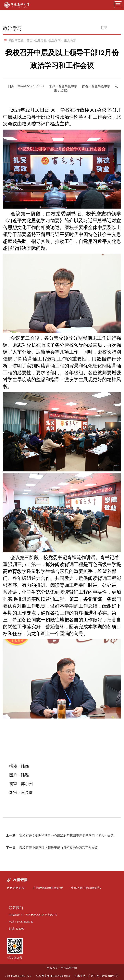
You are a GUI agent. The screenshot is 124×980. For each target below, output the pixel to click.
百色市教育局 (16, 888)
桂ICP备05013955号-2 (18, 976)
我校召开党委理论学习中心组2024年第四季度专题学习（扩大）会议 (67, 836)
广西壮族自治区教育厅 (48, 888)
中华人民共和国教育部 (86, 888)
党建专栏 (41, 40)
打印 (102, 27)
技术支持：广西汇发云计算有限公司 (96, 976)
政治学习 (55, 40)
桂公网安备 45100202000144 (53, 976)
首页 (30, 40)
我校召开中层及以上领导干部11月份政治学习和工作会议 (59, 848)
